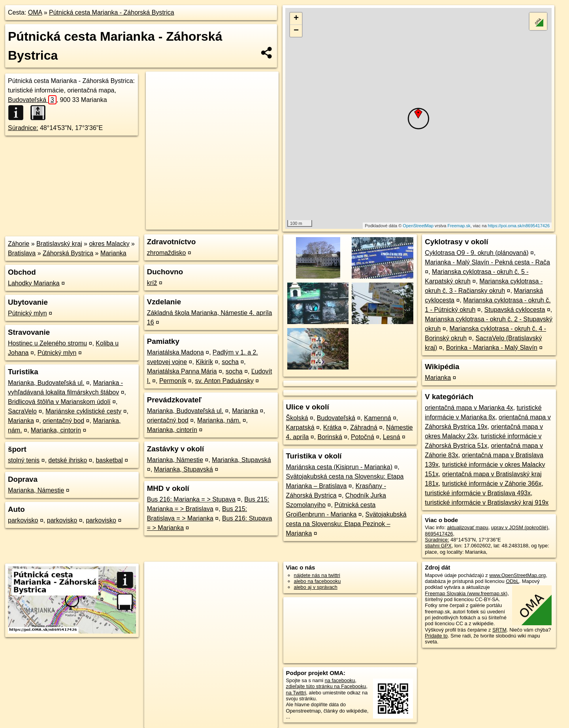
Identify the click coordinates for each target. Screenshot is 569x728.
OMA (35, 12)
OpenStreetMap (418, 226)
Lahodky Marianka (34, 283)
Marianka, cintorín (56, 430)
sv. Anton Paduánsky (224, 381)
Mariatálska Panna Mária (182, 371)
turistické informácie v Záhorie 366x (492, 484)
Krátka (332, 427)
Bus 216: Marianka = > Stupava (191, 499)
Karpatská (300, 427)
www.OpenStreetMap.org (517, 575)
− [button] (296, 31)
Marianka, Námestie (36, 490)
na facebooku (340, 680)
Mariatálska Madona (175, 352)
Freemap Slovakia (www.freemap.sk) (466, 593)
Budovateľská (32, 100)
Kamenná (378, 418)
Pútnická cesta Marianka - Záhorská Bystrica (112, 12)
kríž (152, 283)
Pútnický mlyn (27, 313)
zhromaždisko (167, 253)
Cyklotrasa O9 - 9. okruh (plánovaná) (477, 253)
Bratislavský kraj (59, 244)
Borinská (330, 437)
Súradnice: (23, 128)
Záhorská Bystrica (68, 253)
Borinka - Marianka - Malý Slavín (492, 348)
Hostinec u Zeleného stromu (47, 343)
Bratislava (22, 253)
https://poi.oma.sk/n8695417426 (519, 226)
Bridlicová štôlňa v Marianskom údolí (59, 402)
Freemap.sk (459, 226)
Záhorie (19, 244)
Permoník (173, 381)
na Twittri (296, 693)
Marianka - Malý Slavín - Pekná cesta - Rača (487, 262)
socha (230, 362)
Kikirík (204, 362)
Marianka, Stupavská (241, 460)
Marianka (113, 253)
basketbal (109, 460)
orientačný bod (63, 421)
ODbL (512, 581)
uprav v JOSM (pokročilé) (520, 527)
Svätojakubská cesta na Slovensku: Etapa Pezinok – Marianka (346, 524)
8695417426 (439, 534)
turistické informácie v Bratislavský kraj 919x (487, 503)
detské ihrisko (68, 460)
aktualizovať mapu (467, 527)
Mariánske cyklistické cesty (83, 411)
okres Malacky (109, 244)
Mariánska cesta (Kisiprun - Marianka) (339, 467)
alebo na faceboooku (317, 581)
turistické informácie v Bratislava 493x (478, 493)
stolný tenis (24, 460)
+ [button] (296, 19)
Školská (297, 418)
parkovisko (23, 520)
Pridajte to (436, 636)
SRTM (499, 630)
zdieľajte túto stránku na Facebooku (326, 686)
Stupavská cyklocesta (515, 310)
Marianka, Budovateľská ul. (46, 383)
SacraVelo (22, 411)
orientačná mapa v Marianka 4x (469, 408)
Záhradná (364, 427)
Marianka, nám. (219, 420)
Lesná (392, 437)
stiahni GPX (438, 546)
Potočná (363, 437)
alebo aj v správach (316, 587)
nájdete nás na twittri (317, 575)
